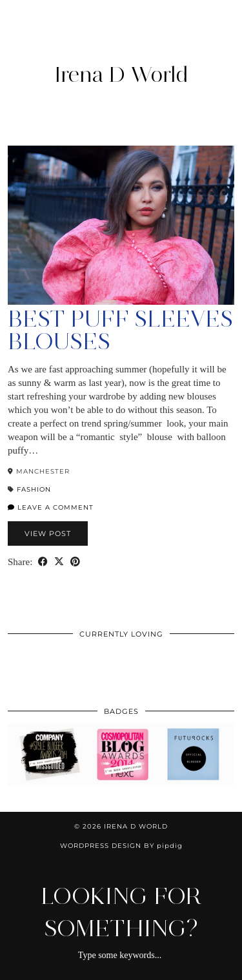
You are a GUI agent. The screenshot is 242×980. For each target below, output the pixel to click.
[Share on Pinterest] (75, 562)
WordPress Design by (121, 846)
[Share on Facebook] (43, 562)
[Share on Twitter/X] (59, 562)
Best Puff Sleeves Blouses (120, 330)
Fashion (34, 489)
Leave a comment (51, 507)
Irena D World (121, 74)
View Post (48, 533)
